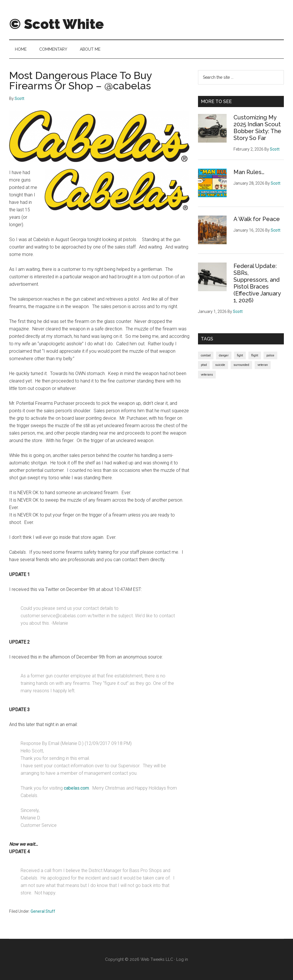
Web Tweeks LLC (157, 959)
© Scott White (57, 24)
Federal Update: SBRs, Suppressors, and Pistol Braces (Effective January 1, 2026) (257, 283)
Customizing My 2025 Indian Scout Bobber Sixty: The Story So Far (257, 128)
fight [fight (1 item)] (240, 355)
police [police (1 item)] (270, 355)
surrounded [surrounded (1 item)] (241, 365)
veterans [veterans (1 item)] (207, 375)
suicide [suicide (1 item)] (220, 365)
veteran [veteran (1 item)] (263, 365)
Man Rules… (249, 172)
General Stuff (43, 911)
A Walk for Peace (257, 219)
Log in (182, 959)
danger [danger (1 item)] (224, 355)
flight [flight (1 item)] (255, 355)
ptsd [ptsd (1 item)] (204, 365)
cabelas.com (76, 788)
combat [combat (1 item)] (206, 355)
